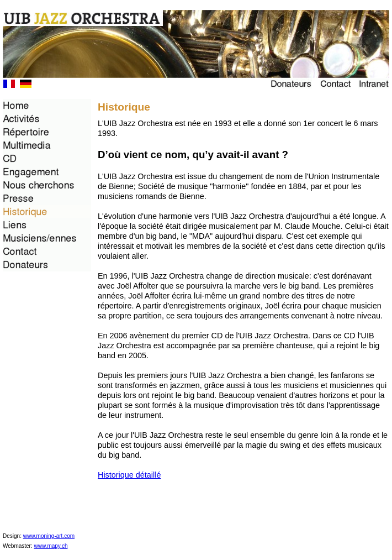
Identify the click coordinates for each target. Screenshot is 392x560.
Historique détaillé (129, 475)
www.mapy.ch (51, 546)
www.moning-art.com (49, 536)
